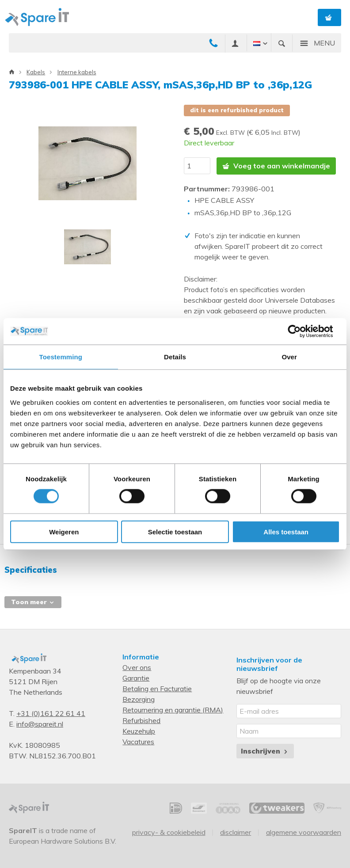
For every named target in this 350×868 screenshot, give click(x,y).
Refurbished (141, 720)
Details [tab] (175, 357)
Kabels (36, 72)
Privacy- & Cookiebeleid (169, 832)
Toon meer (33, 602)
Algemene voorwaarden (304, 832)
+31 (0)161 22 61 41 (51, 713)
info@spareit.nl (40, 723)
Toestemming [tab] (61, 357)
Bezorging (139, 699)
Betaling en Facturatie (157, 688)
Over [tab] (289, 357)
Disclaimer (236, 832)
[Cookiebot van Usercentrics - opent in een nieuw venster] (301, 331)
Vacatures (138, 741)
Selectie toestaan (175, 531)
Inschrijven (265, 750)
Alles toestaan (286, 531)
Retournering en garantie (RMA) (173, 709)
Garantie (136, 678)
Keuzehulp (139, 731)
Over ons (137, 667)
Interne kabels (77, 72)
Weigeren (64, 531)
